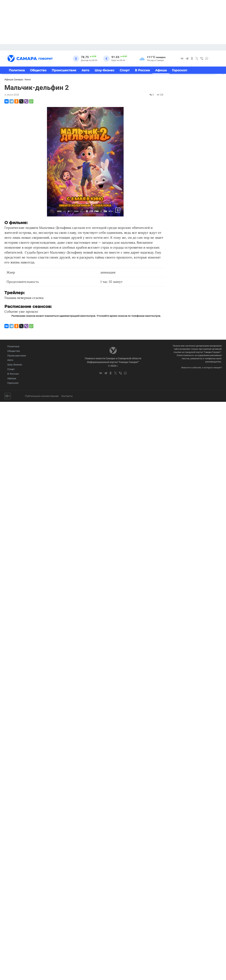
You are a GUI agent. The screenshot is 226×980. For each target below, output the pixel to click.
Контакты (67, 396)
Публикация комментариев (42, 396)
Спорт (125, 70)
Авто (85, 70)
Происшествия (64, 70)
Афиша (161, 70)
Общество (38, 70)
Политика (17, 70)
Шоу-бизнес (105, 70)
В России (142, 70)
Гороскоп (180, 70)
